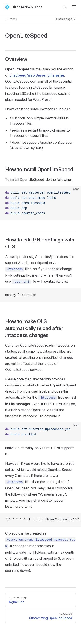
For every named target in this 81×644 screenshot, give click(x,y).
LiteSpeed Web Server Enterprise (37, 75)
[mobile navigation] (74, 7)
